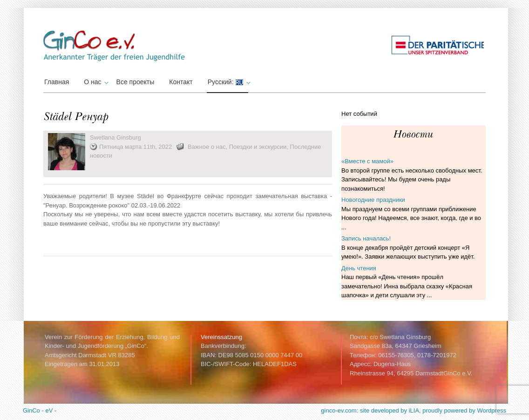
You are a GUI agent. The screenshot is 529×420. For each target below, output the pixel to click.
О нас (95, 82)
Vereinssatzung (221, 337)
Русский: (228, 82)
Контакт (181, 82)
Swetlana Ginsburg (115, 137)
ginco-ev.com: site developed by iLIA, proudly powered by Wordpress (414, 410)
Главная (57, 82)
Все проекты (136, 82)
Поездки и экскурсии (258, 147)
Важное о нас (207, 147)
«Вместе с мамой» (367, 161)
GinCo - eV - (40, 410)
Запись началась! (366, 238)
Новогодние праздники (373, 200)
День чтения (359, 268)
